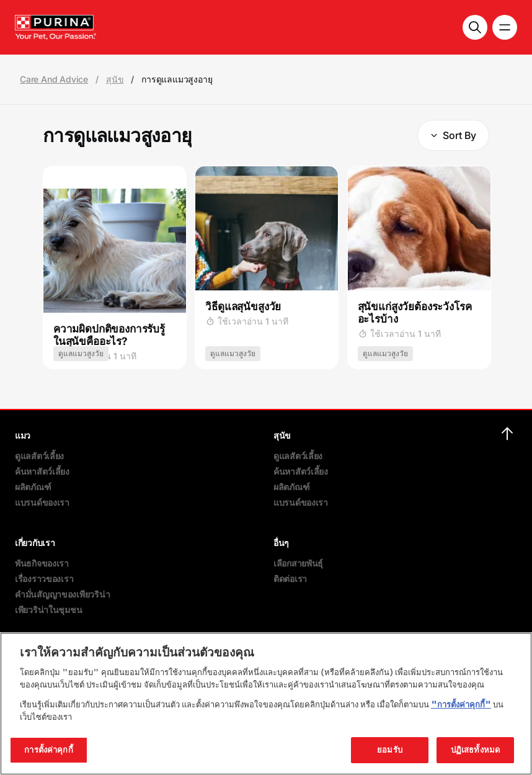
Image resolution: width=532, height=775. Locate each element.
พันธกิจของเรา (42, 563)
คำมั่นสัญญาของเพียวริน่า (62, 594)
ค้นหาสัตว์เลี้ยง (42, 471)
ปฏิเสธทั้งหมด (475, 750)
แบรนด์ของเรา (42, 502)
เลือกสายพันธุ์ (298, 563)
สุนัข (115, 79)
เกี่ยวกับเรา (35, 543)
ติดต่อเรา (290, 579)
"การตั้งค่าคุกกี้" (461, 704)
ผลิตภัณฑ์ (33, 487)
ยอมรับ (390, 750)
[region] (266, 704)
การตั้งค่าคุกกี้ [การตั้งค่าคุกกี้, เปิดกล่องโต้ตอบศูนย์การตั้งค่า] (48, 750)
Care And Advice (54, 79)
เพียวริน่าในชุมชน (48, 610)
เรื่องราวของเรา (44, 579)
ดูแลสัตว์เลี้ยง (39, 456)
